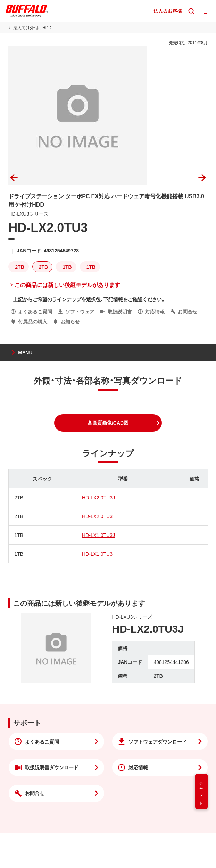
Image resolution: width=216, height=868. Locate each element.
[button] (108, 423)
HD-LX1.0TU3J (98, 535)
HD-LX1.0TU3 (97, 554)
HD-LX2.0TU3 (97, 516)
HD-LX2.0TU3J (98, 497)
